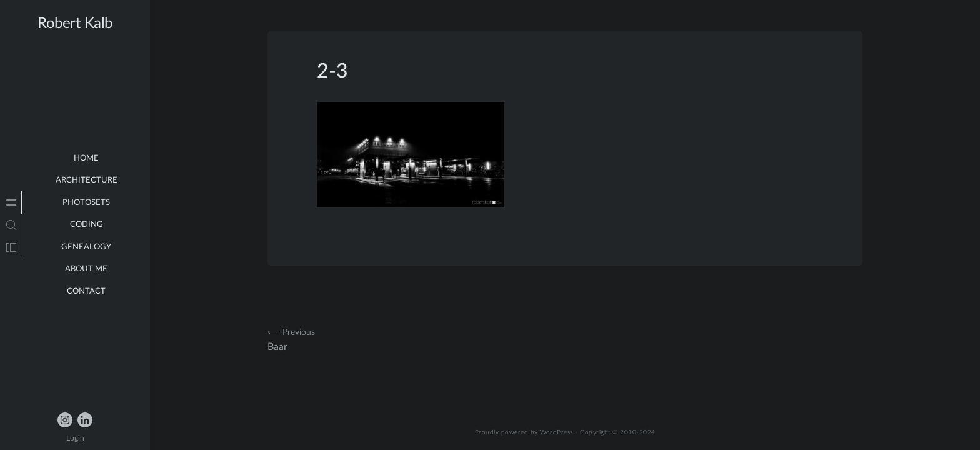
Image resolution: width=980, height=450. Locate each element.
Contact (86, 292)
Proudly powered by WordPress (524, 432)
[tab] (11, 202)
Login (75, 438)
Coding (87, 225)
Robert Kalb (75, 24)
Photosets (86, 203)
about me (86, 269)
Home (86, 158)
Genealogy (86, 247)
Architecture (87, 180)
